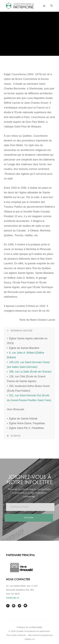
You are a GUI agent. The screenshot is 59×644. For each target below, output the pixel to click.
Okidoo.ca (29, 639)
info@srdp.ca (13, 598)
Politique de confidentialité (29, 627)
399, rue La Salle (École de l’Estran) (30, 372)
